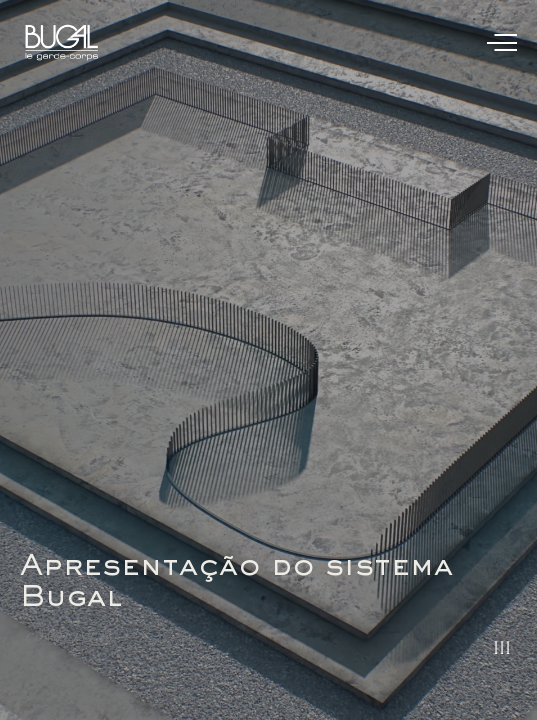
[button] (499, 338)
